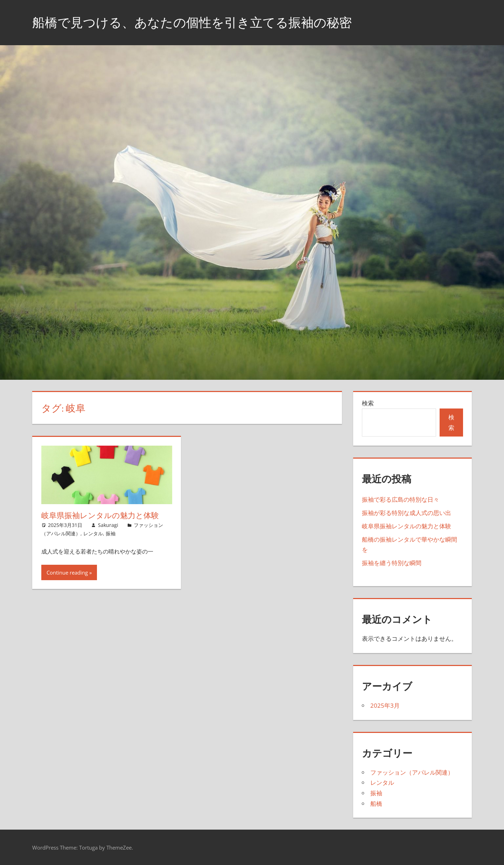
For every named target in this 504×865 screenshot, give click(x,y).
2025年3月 (385, 705)
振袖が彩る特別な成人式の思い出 (407, 513)
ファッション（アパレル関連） (412, 772)
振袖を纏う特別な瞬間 (392, 563)
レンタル (93, 533)
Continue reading (67, 572)
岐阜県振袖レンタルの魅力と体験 (100, 515)
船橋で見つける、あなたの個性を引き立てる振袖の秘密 (192, 22)
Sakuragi (108, 525)
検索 (368, 403)
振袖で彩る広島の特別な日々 (401, 499)
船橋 (376, 804)
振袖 (111, 533)
